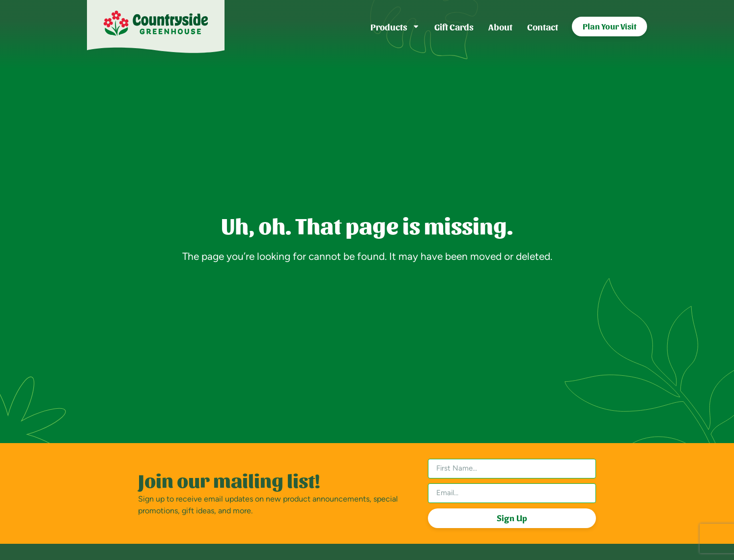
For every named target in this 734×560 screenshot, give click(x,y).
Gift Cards (454, 26)
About (500, 26)
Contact (543, 26)
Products (395, 27)
